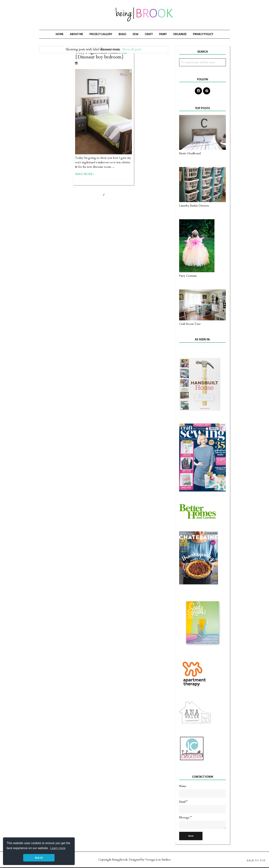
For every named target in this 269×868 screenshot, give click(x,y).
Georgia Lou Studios (158, 860)
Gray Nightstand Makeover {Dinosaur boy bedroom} (101, 55)
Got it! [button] (39, 858)
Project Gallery (101, 34)
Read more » (85, 174)
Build (122, 34)
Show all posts (132, 49)
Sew (136, 34)
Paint (163, 34)
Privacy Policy (203, 34)
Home (60, 34)
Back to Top (256, 861)
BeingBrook (120, 860)
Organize (180, 34)
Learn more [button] (58, 848)
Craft (149, 34)
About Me (76, 34)
